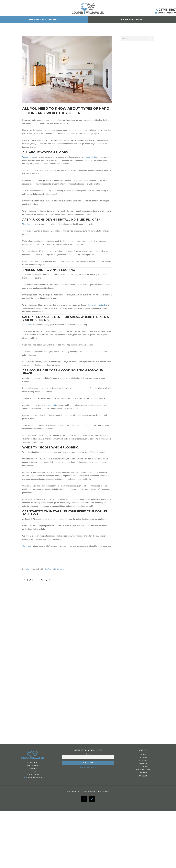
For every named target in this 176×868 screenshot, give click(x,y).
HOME (143, 754)
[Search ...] (135, 38)
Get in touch (27, 546)
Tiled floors (27, 224)
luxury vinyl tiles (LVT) (97, 305)
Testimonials (143, 767)
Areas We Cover (143, 770)
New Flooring (49, 569)
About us (143, 764)
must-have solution (51, 405)
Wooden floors (28, 157)
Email (88, 754)
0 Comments (60, 569)
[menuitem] (44, 19)
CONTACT (143, 773)
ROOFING (143, 758)
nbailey (27, 569)
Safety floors (27, 325)
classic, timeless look (93, 157)
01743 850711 (34, 774)
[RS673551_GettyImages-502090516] (67, 69)
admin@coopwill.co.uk (34, 777)
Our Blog (143, 776)
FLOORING (143, 761)
